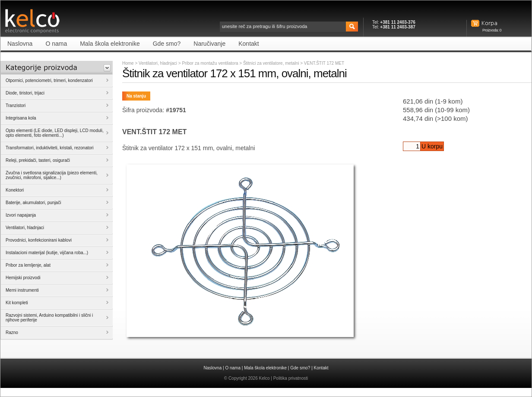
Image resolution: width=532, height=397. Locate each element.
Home (128, 63)
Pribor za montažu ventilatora (211, 63)
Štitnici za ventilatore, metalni (272, 63)
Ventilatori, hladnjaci (158, 63)
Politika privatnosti (291, 378)
